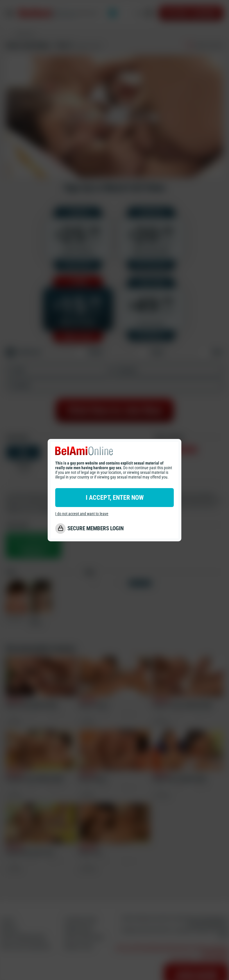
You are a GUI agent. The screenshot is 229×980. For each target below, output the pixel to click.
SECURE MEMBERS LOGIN (96, 528)
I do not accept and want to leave (82, 514)
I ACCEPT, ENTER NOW (115, 498)
